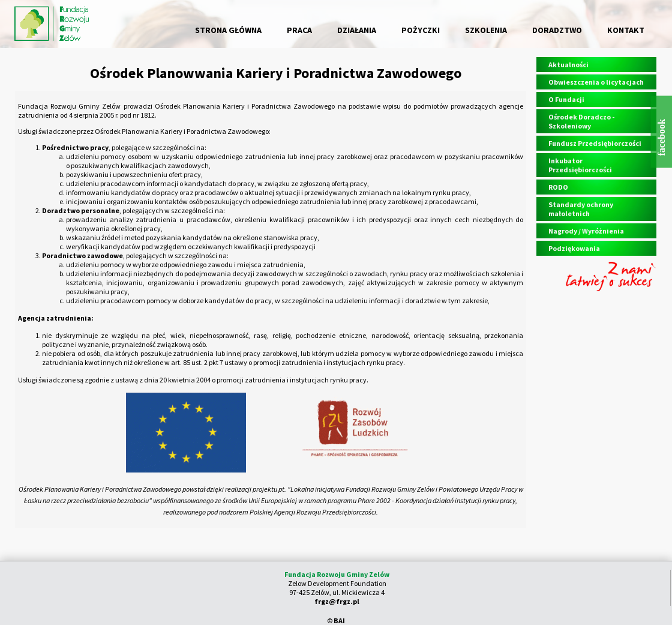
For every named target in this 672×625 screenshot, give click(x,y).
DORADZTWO (557, 30)
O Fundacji (566, 99)
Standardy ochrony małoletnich (581, 209)
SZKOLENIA (486, 30)
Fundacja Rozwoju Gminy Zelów (337, 574)
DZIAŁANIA (357, 30)
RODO (558, 187)
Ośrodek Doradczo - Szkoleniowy (581, 121)
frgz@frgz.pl (337, 601)
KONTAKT (626, 30)
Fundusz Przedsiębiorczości (595, 143)
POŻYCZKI (421, 30)
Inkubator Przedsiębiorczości (580, 165)
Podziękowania (574, 248)
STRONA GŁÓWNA (228, 30)
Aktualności (568, 65)
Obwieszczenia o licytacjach (596, 82)
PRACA (299, 30)
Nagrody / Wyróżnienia (586, 231)
